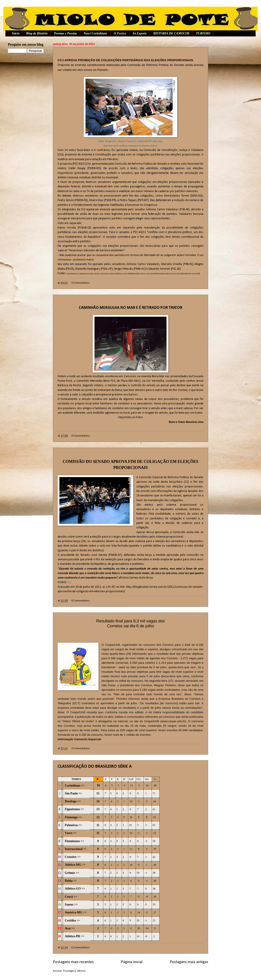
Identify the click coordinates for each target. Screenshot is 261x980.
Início (16, 33)
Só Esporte (140, 33)
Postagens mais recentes (73, 962)
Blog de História (37, 33)
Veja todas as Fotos (131, 417)
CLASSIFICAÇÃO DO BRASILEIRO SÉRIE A (95, 767)
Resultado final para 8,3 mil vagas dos (130, 621)
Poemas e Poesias (65, 33)
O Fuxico (120, 33)
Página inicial (132, 962)
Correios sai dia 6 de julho (130, 626)
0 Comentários (81, 283)
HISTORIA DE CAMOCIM (171, 33)
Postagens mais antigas (189, 962)
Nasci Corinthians (95, 33)
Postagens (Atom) (74, 971)
